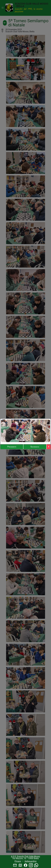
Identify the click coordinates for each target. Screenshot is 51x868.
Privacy (18, 861)
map (20, 865)
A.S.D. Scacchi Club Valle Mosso (25, 856)
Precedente (12, 447)
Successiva (35, 447)
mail (15, 865)
